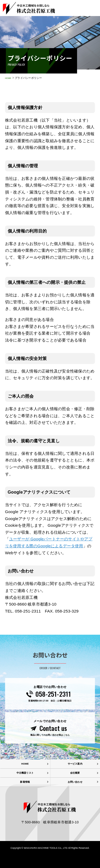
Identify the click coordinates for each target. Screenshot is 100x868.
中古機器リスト (25, 784)
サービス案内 (75, 774)
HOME (9, 78)
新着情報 (25, 794)
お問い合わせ (75, 794)
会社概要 (75, 784)
